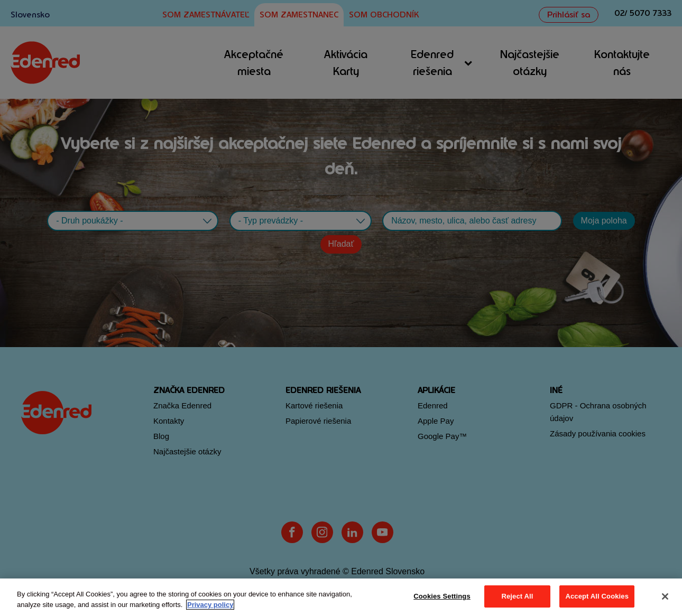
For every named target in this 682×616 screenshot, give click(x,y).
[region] (341, 597)
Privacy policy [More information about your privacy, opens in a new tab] (210, 605)
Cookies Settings (442, 596)
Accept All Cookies (597, 596)
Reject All (517, 596)
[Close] (665, 596)
